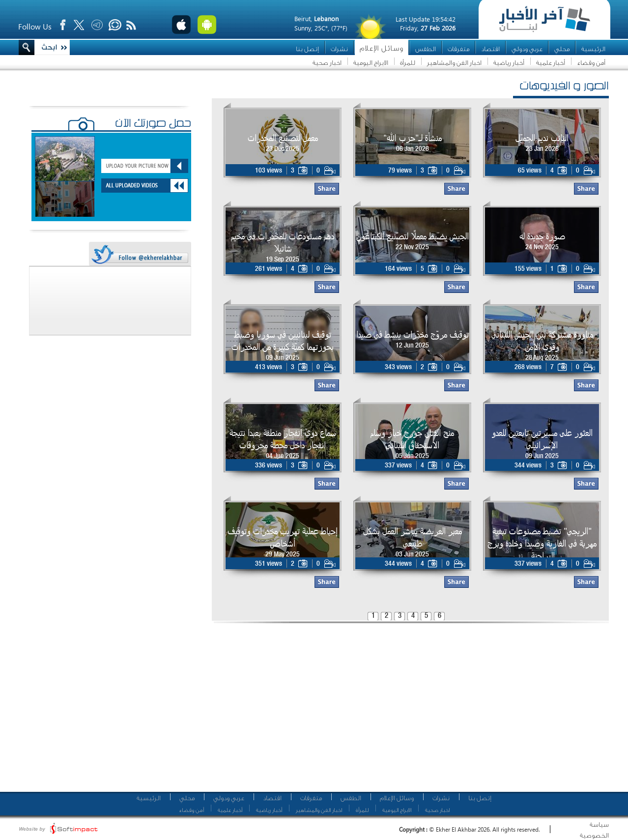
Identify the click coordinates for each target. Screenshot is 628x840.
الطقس (426, 49)
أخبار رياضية (509, 63)
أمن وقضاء (591, 63)
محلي (562, 49)
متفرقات (458, 49)
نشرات (339, 49)
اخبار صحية (327, 63)
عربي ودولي (527, 49)
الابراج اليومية (371, 63)
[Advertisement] (391, 710)
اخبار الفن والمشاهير (454, 63)
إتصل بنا (307, 49)
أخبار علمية (551, 63)
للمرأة (408, 63)
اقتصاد (490, 49)
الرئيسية (593, 49)
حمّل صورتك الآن (153, 124)
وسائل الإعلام (382, 48)
